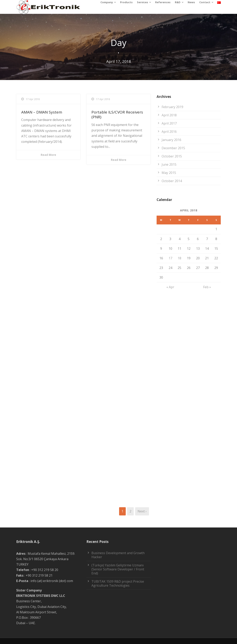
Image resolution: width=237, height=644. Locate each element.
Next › (142, 511)
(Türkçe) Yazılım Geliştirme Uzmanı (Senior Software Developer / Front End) (118, 569)
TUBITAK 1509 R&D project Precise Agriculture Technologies (118, 583)
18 (179, 258)
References (163, 2)
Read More (48, 155)
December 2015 (173, 148)
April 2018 (169, 115)
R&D (178, 2)
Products (126, 2)
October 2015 (172, 156)
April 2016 (169, 132)
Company (107, 2)
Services (142, 2)
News (191, 2)
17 (170, 258)
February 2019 (172, 107)
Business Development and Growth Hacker (118, 555)
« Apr (170, 287)
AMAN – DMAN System (42, 112)
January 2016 (171, 140)
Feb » (207, 287)
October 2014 (172, 181)
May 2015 (169, 173)
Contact (205, 2)
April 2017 (169, 123)
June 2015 (169, 164)
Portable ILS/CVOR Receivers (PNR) (117, 115)
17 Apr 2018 (33, 99)
